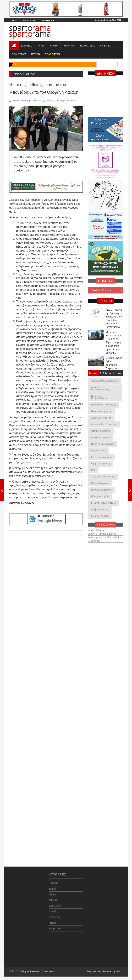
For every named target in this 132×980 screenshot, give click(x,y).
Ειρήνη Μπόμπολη (101, 464)
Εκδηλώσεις (55, 904)
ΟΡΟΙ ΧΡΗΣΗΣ (29, 20)
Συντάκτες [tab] (94, 373)
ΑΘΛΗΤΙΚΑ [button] (69, 46)
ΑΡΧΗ (15, 20)
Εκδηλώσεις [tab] (106, 373)
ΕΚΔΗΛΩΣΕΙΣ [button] (87, 46)
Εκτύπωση (49, 101)
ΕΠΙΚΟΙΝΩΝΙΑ (48, 20)
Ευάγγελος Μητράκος (102, 457)
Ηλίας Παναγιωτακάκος (103, 444)
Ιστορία (53, 921)
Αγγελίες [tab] (117, 373)
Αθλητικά (54, 898)
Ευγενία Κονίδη (99, 450)
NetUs (119, 971)
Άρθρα (61, 101)
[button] (53, 54)
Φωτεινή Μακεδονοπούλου (104, 381)
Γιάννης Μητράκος (100, 483)
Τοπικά (52, 887)
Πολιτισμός (55, 915)
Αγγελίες (53, 910)
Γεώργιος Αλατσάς (100, 516)
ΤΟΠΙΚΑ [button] (41, 46)
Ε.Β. (93, 470)
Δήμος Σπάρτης (97, 528)
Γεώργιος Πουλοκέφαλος (103, 503)
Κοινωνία (72, 101)
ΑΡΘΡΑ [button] (54, 46)
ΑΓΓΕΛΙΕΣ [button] (105, 46)
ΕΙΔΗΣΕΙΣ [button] (26, 46)
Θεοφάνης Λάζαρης (19, 101)
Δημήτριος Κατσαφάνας (103, 477)
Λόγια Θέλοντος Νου (101, 418)
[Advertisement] (46, 565)
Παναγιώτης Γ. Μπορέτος (104, 405)
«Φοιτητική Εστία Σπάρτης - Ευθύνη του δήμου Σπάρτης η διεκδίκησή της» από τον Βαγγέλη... (114, 342)
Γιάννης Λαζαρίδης (100, 496)
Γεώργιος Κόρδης (100, 509)
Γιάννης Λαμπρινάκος (102, 490)
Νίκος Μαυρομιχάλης (102, 411)
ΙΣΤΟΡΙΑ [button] (36, 54)
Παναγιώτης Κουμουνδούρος (99, 397)
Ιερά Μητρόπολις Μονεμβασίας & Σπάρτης (105, 537)
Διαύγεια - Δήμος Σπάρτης (102, 532)
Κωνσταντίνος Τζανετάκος (104, 424)
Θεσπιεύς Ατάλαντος (101, 431)
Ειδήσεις (53, 881)
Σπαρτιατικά (55, 927)
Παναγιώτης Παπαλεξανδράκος (100, 389)
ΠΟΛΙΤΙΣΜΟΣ (19, 54)
